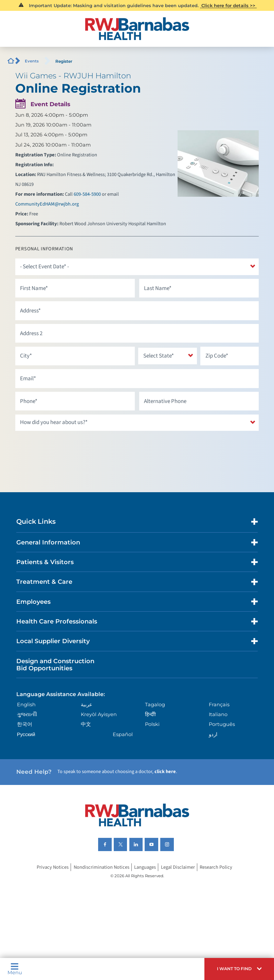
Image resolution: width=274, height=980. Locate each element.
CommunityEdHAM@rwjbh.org (47, 204)
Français (219, 705)
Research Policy (216, 867)
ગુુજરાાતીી (27, 714)
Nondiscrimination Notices (102, 867)
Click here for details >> (228, 5)
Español (123, 734)
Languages (145, 867)
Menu (15, 969)
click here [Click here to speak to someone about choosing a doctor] (165, 772)
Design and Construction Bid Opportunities (55, 665)
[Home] (137, 29)
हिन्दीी (150, 714)
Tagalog (155, 705)
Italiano (218, 714)
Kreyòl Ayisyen (99, 714)
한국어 (25, 724)
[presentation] (67, 448)
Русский (26, 734)
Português (222, 724)
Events (32, 61)
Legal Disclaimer (178, 867)
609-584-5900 (87, 194)
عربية (87, 705)
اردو (213, 734)
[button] (239, 969)
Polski (152, 724)
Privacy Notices (53, 867)
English (26, 705)
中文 (86, 724)
